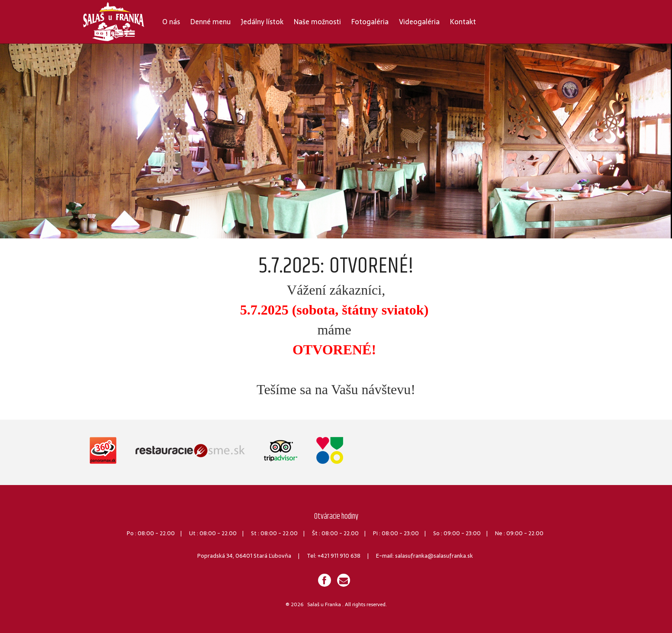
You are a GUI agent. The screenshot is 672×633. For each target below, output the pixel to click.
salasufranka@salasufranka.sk (434, 556)
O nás (171, 22)
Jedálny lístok (262, 22)
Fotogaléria (370, 22)
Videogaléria (419, 22)
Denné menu (211, 22)
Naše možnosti (317, 22)
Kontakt (463, 22)
